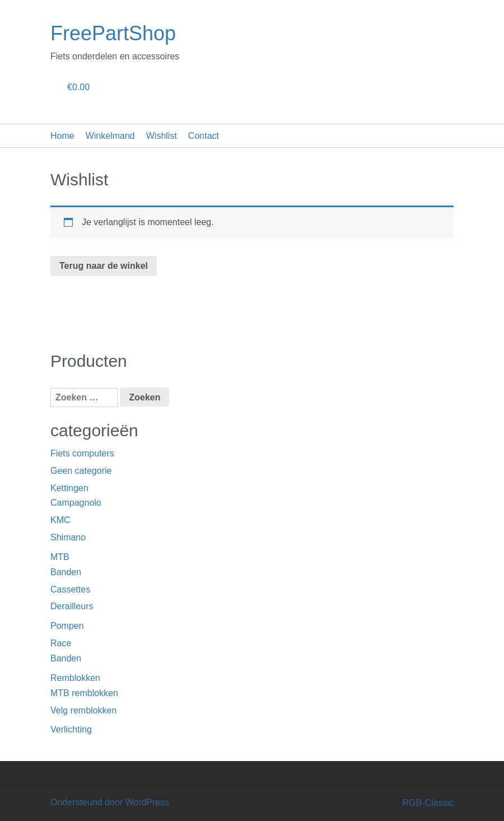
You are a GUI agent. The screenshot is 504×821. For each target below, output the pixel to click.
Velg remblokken (83, 710)
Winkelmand (110, 136)
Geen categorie (81, 471)
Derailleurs (72, 606)
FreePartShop (113, 33)
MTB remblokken (84, 693)
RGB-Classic (428, 803)
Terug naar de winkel (104, 266)
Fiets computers (82, 453)
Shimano (68, 537)
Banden (66, 572)
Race (61, 643)
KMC (60, 520)
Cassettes (70, 589)
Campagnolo (76, 503)
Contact (204, 136)
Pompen (67, 626)
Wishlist (162, 136)
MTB (60, 557)
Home (62, 136)
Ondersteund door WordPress (110, 802)
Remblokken (75, 678)
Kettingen (69, 488)
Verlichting (71, 729)
